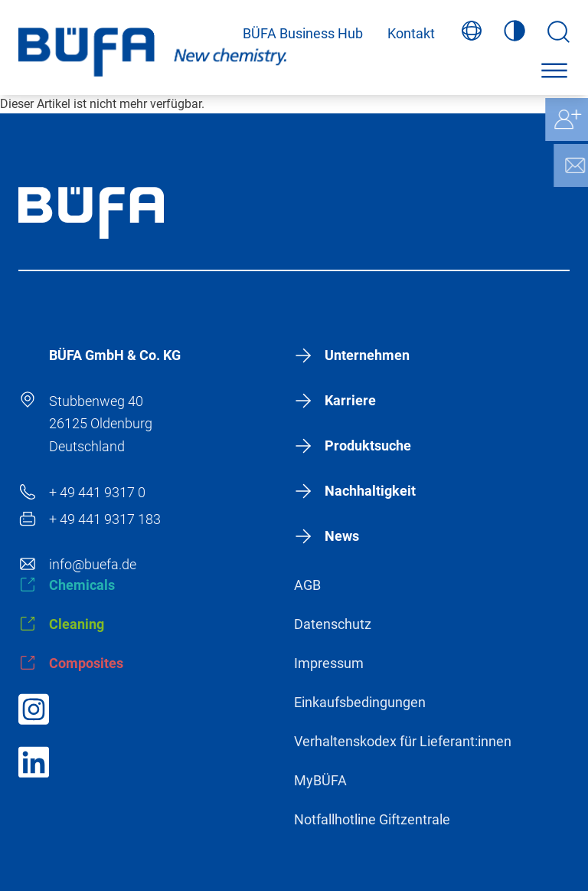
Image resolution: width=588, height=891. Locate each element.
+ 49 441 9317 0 (97, 492)
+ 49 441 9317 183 (105, 519)
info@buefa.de (93, 564)
